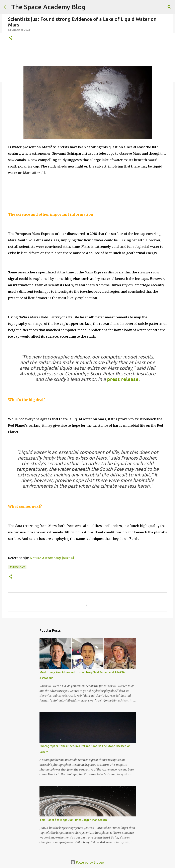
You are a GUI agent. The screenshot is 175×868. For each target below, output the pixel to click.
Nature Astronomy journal (52, 558)
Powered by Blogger (88, 862)
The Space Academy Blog (48, 7)
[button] (10, 38)
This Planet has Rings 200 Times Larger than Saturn (73, 820)
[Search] (169, 7)
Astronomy (17, 567)
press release (123, 379)
